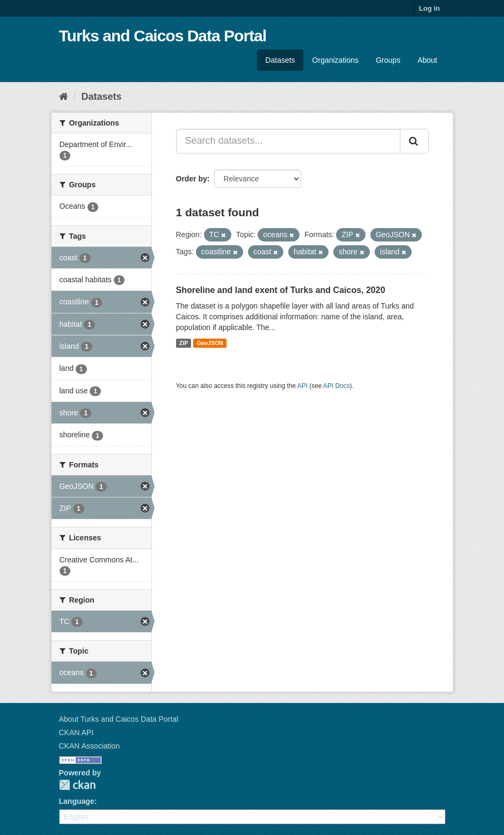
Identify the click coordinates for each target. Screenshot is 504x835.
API (302, 386)
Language (77, 801)
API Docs (337, 386)
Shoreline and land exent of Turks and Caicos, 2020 (281, 290)
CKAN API (76, 733)
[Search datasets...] (288, 141)
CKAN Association (90, 746)
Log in (430, 8)
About (428, 60)
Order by (192, 179)
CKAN (77, 785)
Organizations (335, 60)
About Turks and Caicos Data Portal (119, 719)
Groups (388, 60)
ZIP (184, 343)
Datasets (280, 60)
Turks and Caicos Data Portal (163, 36)
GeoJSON (210, 343)
